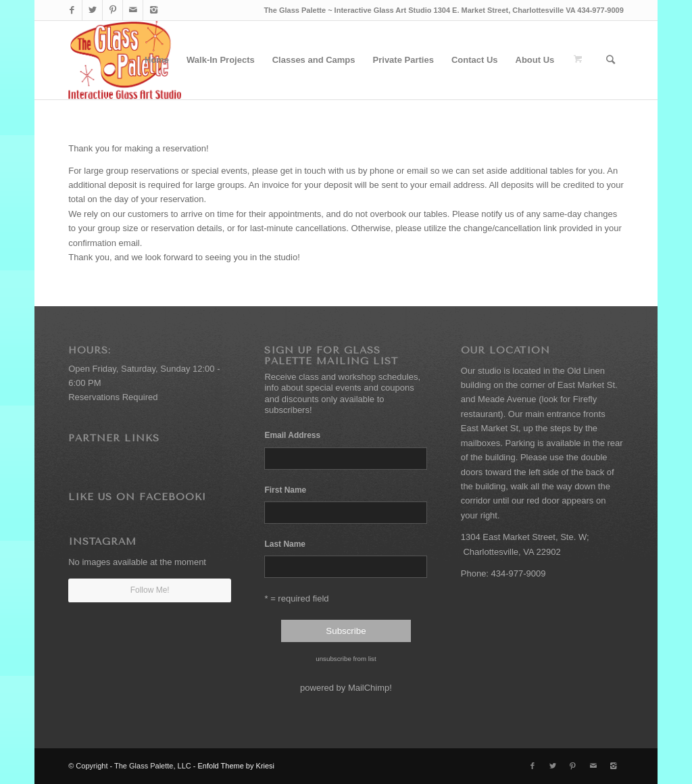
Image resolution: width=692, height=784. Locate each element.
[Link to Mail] (133, 10)
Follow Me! (150, 590)
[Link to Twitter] (92, 10)
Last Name (285, 544)
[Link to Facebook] (72, 10)
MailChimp (369, 688)
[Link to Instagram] (153, 10)
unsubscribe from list (346, 659)
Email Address (294, 435)
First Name (285, 490)
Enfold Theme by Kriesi (237, 766)
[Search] (611, 60)
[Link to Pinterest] (113, 10)
